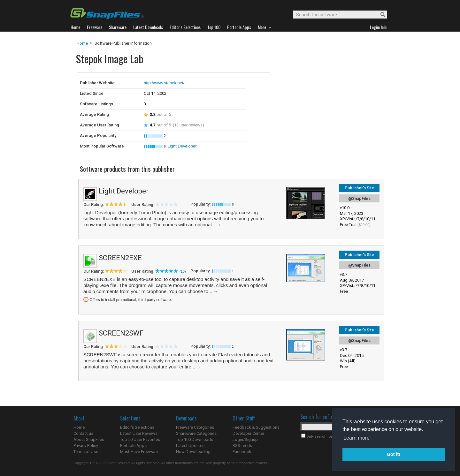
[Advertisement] (313, 86)
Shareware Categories (196, 433)
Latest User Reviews (139, 433)
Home (82, 43)
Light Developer (182, 146)
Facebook (242, 452)
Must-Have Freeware (139, 452)
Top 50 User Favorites (140, 439)
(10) (183, 271)
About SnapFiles (89, 439)
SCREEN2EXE (120, 258)
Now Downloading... (195, 452)
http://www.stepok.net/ (164, 83)
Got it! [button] (394, 454)
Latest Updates (190, 446)
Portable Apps (133, 446)
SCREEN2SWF (121, 333)
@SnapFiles (359, 198)
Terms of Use (86, 452)
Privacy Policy (86, 446)
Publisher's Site (359, 188)
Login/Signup (245, 439)
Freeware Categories (195, 427)
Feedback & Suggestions (256, 427)
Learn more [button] (356, 438)
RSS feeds (242, 446)
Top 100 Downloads (195, 439)
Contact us (83, 433)
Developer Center (248, 433)
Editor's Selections (137, 427)
